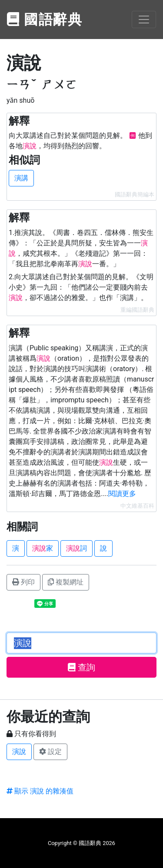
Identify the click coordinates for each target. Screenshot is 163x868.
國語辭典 (45, 20)
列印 (23, 582)
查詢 (81, 667)
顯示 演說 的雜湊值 (40, 791)
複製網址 (66, 582)
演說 (19, 752)
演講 (21, 178)
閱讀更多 (122, 494)
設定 (50, 752)
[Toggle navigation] (144, 20)
